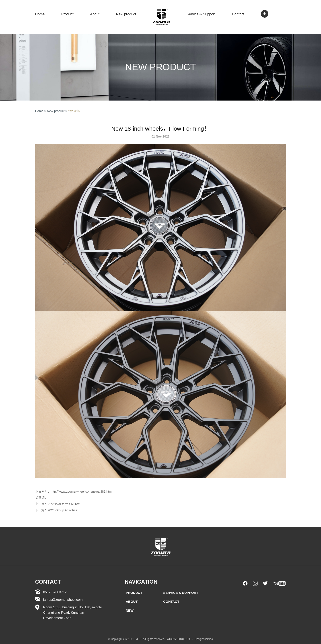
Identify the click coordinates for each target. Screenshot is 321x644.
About (95, 14)
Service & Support (201, 14)
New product (126, 14)
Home (40, 14)
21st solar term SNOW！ (65, 504)
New (130, 610)
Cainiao (208, 639)
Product (67, 14)
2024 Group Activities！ (64, 510)
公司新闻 (74, 111)
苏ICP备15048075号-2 (180, 639)
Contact (238, 14)
